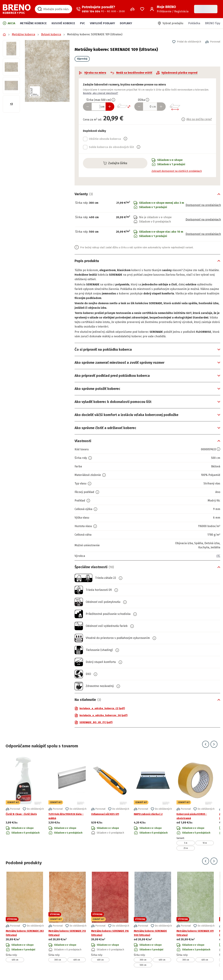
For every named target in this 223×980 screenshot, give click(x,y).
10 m (205, 843)
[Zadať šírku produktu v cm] (99, 107)
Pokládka (194, 23)
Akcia (9, 23)
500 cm (143, 965)
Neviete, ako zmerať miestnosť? (101, 93)
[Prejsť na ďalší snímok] (214, 744)
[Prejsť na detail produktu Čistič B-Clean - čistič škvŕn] (25, 803)
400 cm (15, 960)
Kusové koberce (63, 23)
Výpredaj (82, 59)
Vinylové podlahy (102, 23)
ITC (218, 556)
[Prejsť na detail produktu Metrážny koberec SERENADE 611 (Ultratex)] (195, 919)
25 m (186, 848)
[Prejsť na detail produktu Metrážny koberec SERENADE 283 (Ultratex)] (25, 919)
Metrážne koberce (33, 23)
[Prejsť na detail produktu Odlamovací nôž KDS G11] (110, 803)
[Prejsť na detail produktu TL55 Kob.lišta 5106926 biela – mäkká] (67, 803)
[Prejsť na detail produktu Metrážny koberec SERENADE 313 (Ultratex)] (67, 919)
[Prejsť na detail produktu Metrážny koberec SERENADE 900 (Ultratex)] (153, 919)
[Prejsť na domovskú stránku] (17, 9)
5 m (186, 843)
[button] (47, 71)
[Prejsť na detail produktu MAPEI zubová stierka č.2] (153, 803)
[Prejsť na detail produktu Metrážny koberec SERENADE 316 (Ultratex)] (110, 919)
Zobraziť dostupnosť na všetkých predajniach (177, 171)
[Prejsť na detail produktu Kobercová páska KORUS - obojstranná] (195, 803)
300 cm (58, 960)
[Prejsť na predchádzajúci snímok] (206, 744)
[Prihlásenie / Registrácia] (169, 9)
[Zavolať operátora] (101, 9)
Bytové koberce (51, 34)
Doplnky (126, 23)
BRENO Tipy (213, 23)
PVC (82, 23)
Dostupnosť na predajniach (203, 205)
